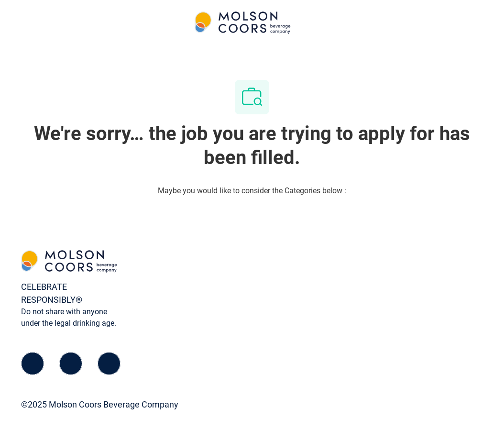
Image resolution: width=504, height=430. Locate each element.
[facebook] (33, 364)
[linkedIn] (71, 364)
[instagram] (109, 364)
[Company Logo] (243, 22)
